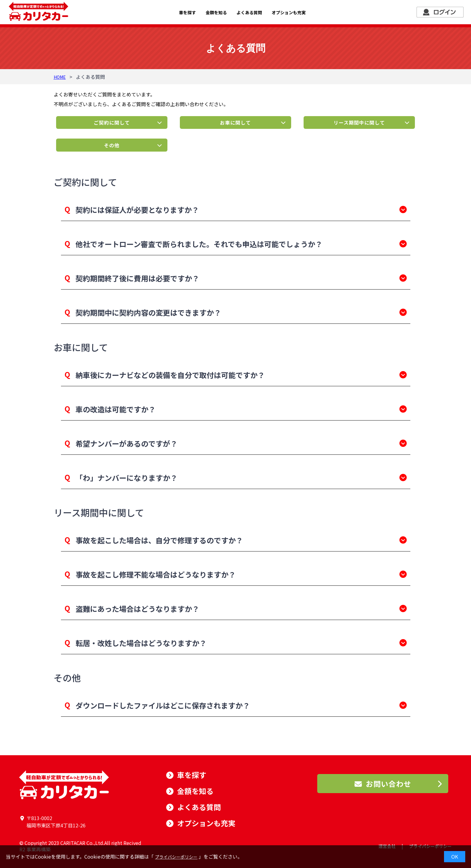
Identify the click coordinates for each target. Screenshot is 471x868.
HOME (60, 77)
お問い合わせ (383, 784)
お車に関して (235, 122)
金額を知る (216, 12)
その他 (112, 145)
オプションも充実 (289, 12)
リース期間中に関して (359, 122)
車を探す (187, 12)
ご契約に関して (112, 122)
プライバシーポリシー (176, 857)
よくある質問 (249, 12)
